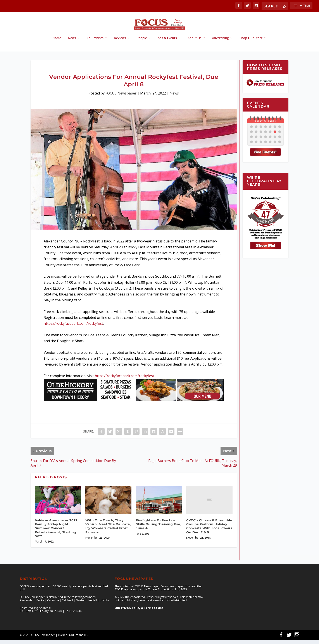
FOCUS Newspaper (121, 97)
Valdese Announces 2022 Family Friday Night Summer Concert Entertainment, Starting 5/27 (56, 532)
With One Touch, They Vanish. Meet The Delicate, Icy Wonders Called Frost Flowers (108, 530)
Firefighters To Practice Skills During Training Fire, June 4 (159, 528)
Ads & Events (167, 42)
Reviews (120, 42)
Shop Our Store (251, 42)
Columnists (95, 42)
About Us (194, 42)
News (72, 42)
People (142, 42)
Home (57, 42)
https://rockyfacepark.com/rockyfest (73, 327)
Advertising (220, 42)
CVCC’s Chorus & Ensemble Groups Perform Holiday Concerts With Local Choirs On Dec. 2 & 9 (209, 530)
